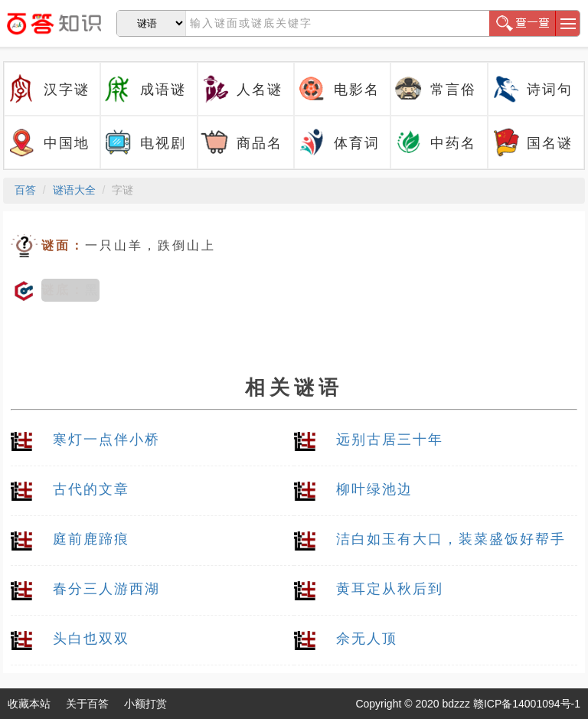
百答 (25, 190)
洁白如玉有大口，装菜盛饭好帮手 (451, 539)
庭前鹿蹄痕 (91, 539)
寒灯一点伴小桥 (106, 440)
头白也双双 (91, 639)
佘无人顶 (367, 639)
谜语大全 (74, 190)
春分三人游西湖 (106, 589)
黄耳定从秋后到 (390, 589)
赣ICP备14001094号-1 (527, 704)
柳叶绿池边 (374, 489)
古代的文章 (91, 489)
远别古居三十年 (390, 440)
